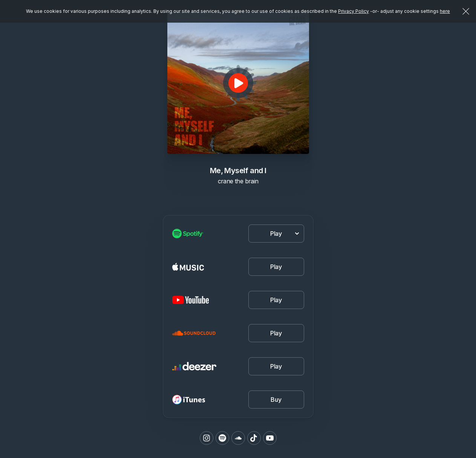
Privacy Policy (354, 11)
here (445, 11)
